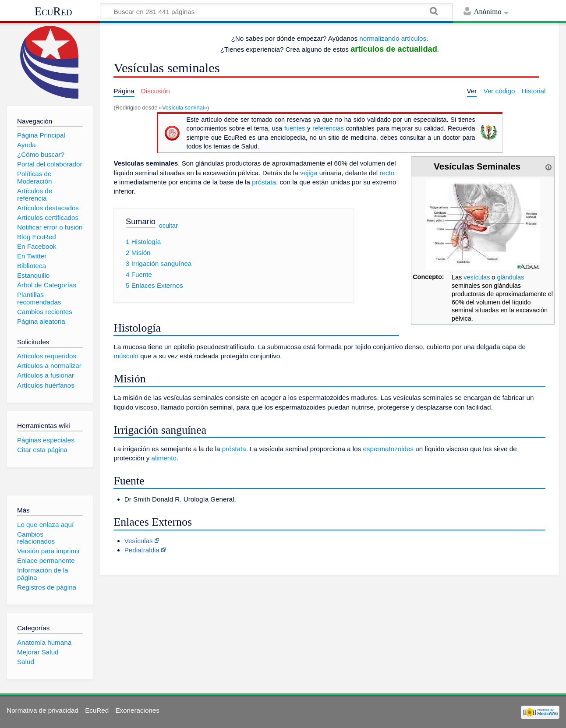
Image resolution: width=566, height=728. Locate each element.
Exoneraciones (137, 710)
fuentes (295, 128)
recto (387, 173)
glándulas (510, 277)
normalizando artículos (393, 38)
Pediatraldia (142, 550)
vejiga (309, 173)
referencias (328, 128)
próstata (264, 182)
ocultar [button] (168, 226)
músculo (126, 356)
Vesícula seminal (183, 108)
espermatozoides (388, 449)
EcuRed (53, 11)
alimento (164, 458)
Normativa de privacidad (42, 710)
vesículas (477, 277)
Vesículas (139, 541)
